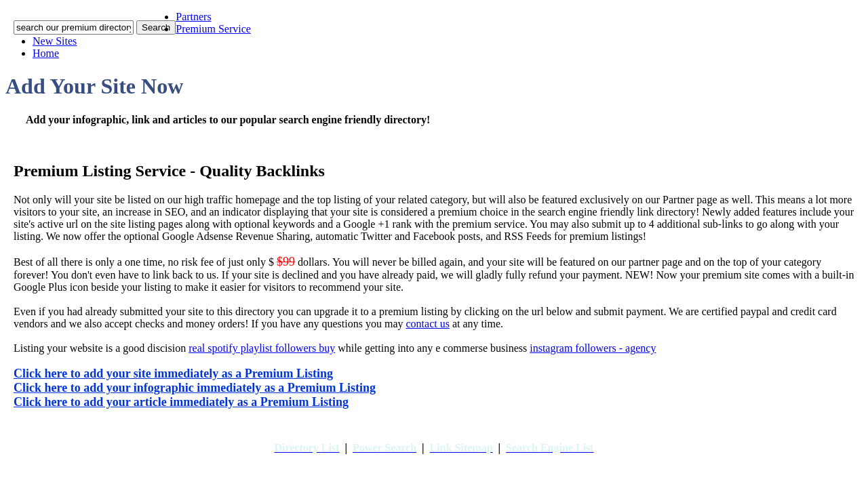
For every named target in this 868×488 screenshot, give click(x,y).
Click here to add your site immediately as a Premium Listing (173, 373)
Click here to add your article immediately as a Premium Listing (181, 402)
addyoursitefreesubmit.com (405, 461)
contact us (427, 324)
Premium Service (213, 29)
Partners (193, 17)
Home (46, 53)
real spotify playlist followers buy (262, 348)
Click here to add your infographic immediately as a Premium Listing (195, 388)
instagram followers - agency (593, 348)
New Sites (55, 41)
